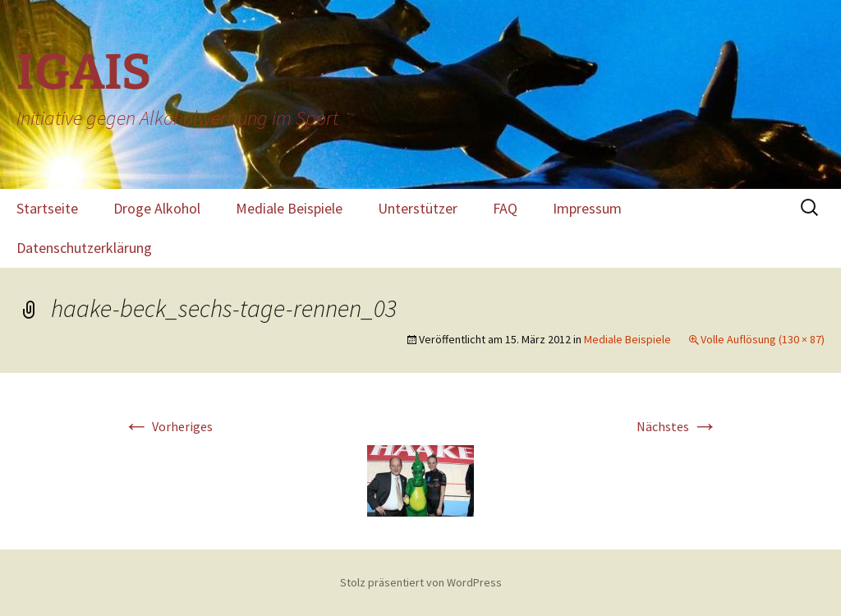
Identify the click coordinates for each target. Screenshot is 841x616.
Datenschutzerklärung (84, 248)
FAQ (505, 208)
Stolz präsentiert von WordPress (421, 582)
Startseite (47, 208)
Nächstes (677, 425)
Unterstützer (418, 208)
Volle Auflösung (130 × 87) (763, 339)
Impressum (587, 208)
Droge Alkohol (157, 208)
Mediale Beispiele (289, 208)
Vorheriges (168, 425)
